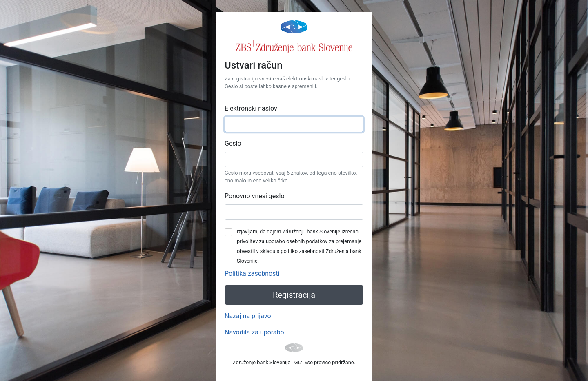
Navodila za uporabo (254, 332)
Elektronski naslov (251, 108)
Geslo (233, 143)
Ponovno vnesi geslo (255, 196)
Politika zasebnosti (252, 274)
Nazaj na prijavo (248, 316)
